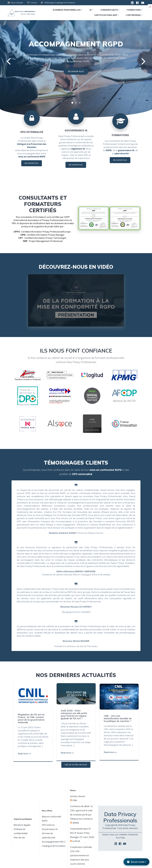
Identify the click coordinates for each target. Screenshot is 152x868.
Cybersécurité (109, 10)
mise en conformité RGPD (106, 55)
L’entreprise (133, 15)
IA (91, 10)
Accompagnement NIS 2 (54, 842)
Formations (134, 10)
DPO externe (48, 825)
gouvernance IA (126, 150)
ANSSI (76, 823)
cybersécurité (121, 153)
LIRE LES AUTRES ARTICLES (76, 765)
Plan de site (19, 838)
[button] (72, 103)
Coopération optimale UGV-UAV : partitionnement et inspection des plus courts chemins (81, 855)
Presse (34, 3)
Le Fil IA (76, 841)
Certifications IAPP (106, 15)
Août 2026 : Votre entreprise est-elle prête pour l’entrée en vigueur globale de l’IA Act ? (74, 715)
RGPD (109, 150)
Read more (23, 754)
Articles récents (78, 796)
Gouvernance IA (50, 829)
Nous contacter (17, 3)
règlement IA (78, 149)
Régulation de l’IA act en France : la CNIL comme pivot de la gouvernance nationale (31, 718)
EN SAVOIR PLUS (76, 71)
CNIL (75, 800)
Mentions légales (22, 825)
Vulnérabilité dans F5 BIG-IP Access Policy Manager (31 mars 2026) (82, 833)
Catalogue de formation (54, 846)
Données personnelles (67, 10)
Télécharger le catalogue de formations (60, 3)
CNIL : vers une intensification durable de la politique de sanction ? (118, 718)
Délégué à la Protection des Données (32, 146)
